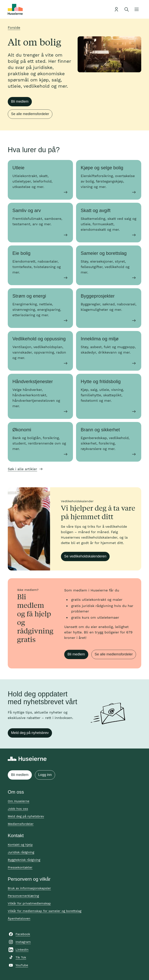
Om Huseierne (19, 801)
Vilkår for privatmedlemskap (29, 903)
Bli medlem (20, 101)
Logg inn (45, 775)
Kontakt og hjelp (20, 845)
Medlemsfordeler (21, 824)
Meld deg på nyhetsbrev (30, 733)
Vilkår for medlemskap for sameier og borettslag (45, 911)
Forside (14, 28)
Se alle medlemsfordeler (30, 114)
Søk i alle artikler (22, 469)
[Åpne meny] (137, 9)
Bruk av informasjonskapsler (29, 888)
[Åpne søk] (126, 9)
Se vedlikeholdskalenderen (85, 556)
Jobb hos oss (18, 809)
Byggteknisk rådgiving (24, 860)
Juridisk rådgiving (21, 852)
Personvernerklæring (23, 896)
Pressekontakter (20, 867)
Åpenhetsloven (19, 918)
